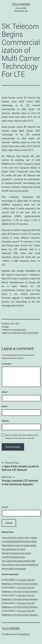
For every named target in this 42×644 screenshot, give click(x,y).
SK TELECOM (33, 333)
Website (5, 421)
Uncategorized (20, 330)
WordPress (25, 634)
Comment (7, 364)
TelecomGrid (21, 4)
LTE (9, 333)
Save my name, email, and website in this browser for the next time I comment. (22, 437)
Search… (6, 507)
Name (5, 392)
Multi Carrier (17, 333)
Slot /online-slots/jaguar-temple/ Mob (19, 561)
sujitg (6, 327)
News (24, 333)
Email (5, 406)
